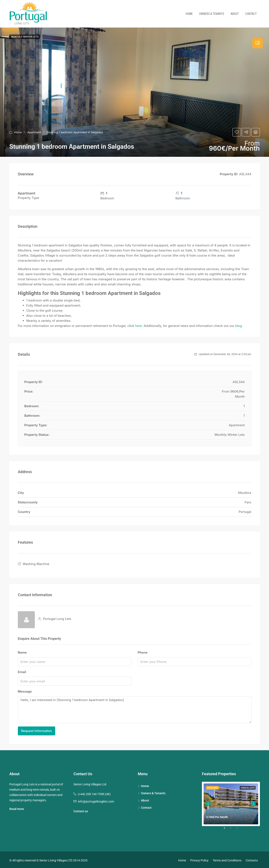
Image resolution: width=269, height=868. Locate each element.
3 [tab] (239, 828)
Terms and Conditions (227, 859)
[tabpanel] (231, 802)
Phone (143, 651)
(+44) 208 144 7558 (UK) (94, 793)
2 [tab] (233, 828)
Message (25, 690)
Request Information (37, 729)
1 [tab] (227, 828)
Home (189, 14)
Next (254, 802)
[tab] (258, 43)
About (235, 14)
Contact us (81, 810)
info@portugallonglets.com (96, 800)
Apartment (34, 132)
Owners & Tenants (212, 14)
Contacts (252, 859)
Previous (208, 802)
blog (239, 326)
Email (22, 670)
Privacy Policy (199, 859)
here (139, 326)
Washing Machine (36, 563)
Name (22, 651)
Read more (17, 807)
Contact (251, 14)
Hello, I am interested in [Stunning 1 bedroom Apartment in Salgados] (135, 708)
